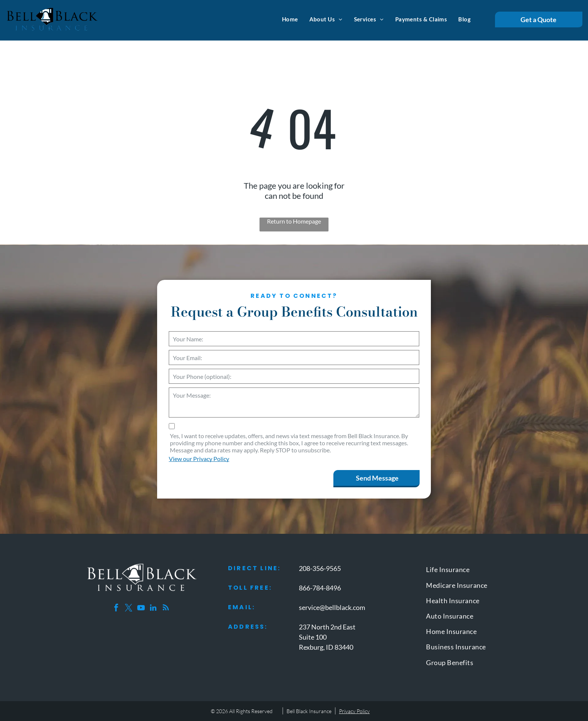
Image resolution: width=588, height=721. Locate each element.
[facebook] (116, 609)
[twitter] (129, 609)
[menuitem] (290, 19)
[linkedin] (153, 609)
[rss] (166, 609)
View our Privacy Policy (199, 459)
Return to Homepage (294, 221)
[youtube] (141, 609)
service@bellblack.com (332, 607)
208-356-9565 (320, 568)
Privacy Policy (354, 711)
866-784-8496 (320, 588)
